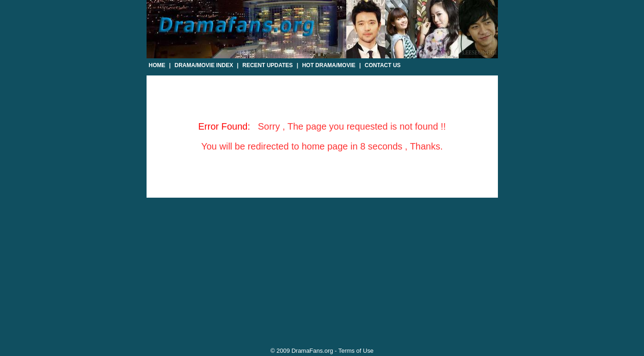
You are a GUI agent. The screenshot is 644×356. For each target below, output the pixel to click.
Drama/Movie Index (204, 65)
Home (157, 65)
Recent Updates (267, 65)
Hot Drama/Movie (328, 65)
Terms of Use (356, 351)
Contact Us (383, 65)
